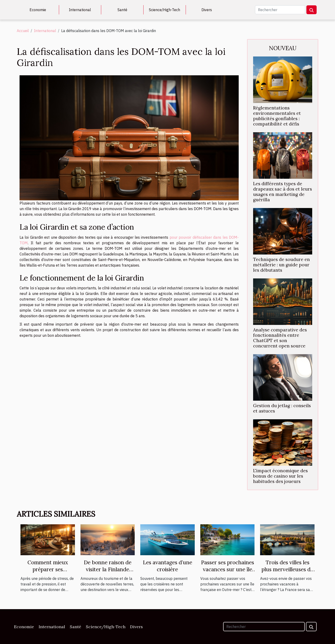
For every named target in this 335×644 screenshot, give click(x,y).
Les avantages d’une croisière (167, 566)
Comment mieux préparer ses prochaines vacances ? (48, 573)
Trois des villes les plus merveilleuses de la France (287, 569)
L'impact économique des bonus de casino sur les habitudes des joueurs (280, 476)
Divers (207, 10)
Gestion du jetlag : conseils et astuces (282, 408)
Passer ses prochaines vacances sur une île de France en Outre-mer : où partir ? (228, 573)
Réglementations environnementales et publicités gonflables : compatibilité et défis (277, 116)
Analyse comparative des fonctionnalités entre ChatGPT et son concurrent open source (280, 338)
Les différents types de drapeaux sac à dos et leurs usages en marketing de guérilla (283, 192)
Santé (122, 10)
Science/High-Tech (164, 10)
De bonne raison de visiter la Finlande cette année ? (108, 569)
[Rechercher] (280, 10)
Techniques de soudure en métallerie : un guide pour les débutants (281, 265)
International (80, 10)
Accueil (23, 31)
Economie (38, 10)
